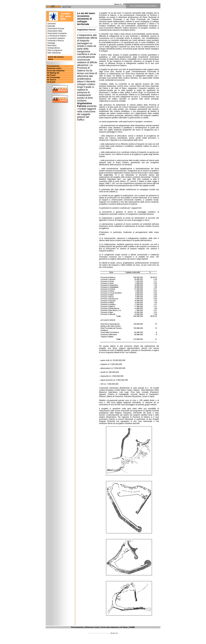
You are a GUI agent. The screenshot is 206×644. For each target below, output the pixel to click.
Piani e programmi (55, 50)
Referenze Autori (92, 627)
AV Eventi (51, 82)
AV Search (51, 80)
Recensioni (52, 45)
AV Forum (51, 75)
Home (51, 59)
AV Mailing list (53, 73)
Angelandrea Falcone (86, 30)
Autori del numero (56, 57)
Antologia (51, 43)
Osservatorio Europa (56, 29)
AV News (124, 627)
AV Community (53, 77)
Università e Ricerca (56, 41)
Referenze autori (54, 68)
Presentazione (53, 66)
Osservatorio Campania (57, 33)
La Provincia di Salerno (57, 36)
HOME (132, 627)
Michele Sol (114, 633)
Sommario (52, 24)
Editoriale (51, 26)
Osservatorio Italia (55, 31)
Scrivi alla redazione (56, 71)
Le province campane (56, 38)
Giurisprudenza (54, 48)
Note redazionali (54, 53)
